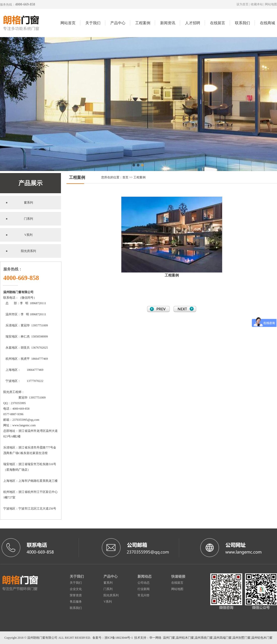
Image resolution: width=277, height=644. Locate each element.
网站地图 (271, 4)
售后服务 (76, 602)
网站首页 (68, 23)
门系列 (28, 219)
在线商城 (267, 23)
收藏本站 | (258, 4)
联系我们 (243, 23)
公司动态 (144, 583)
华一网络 (155, 638)
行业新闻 (144, 589)
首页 (125, 177)
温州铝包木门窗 (262, 638)
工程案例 (143, 23)
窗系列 (28, 203)
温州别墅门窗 (241, 638)
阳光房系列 (28, 251)
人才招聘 (193, 23)
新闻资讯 (168, 23)
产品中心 (118, 23)
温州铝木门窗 (185, 638)
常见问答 (144, 595)
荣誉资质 (76, 595)
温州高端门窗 (223, 638)
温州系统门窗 (204, 638)
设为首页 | (244, 4)
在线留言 (218, 23)
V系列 (29, 235)
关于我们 (93, 23)
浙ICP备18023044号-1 (119, 638)
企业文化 (76, 589)
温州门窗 (169, 638)
